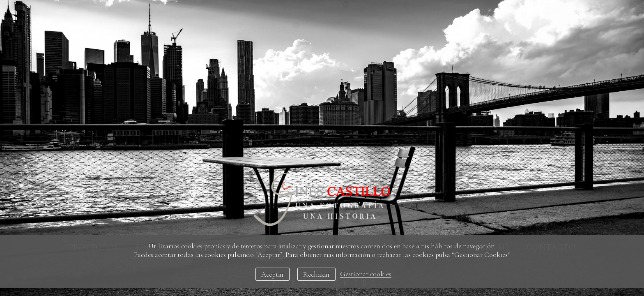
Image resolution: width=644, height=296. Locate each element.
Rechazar (316, 274)
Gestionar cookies (366, 274)
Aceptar (273, 274)
